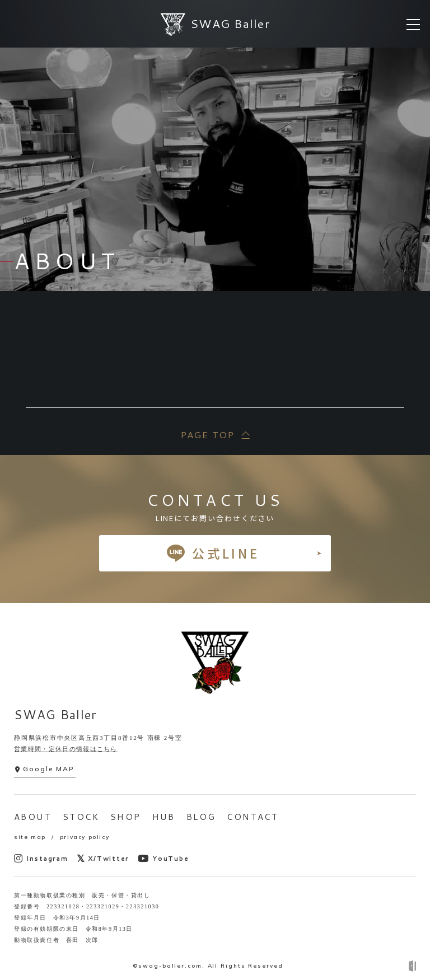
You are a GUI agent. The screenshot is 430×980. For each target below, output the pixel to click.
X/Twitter (103, 858)
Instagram (41, 858)
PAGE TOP (207, 435)
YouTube (163, 858)
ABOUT (33, 817)
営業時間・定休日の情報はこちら (66, 749)
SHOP (126, 817)
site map (30, 837)
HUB (164, 817)
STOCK (81, 817)
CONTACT (253, 817)
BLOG (201, 817)
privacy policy (85, 837)
